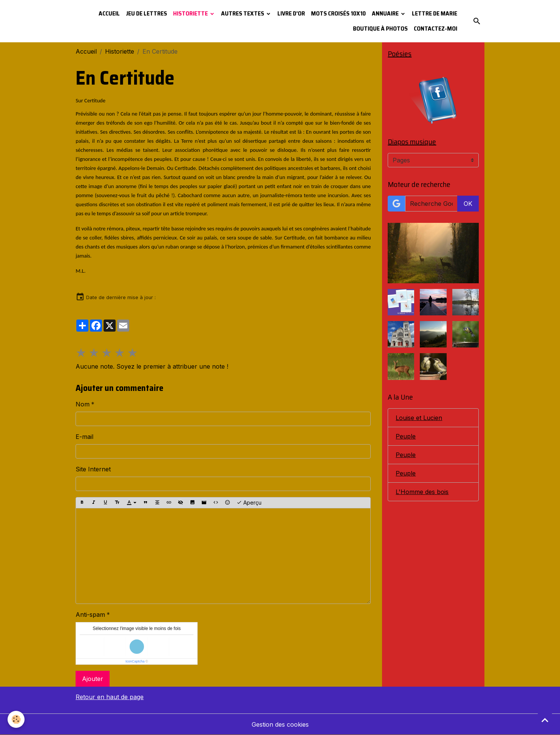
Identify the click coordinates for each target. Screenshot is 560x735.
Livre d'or (291, 13)
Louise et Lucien (419, 418)
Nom (83, 404)
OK (468, 204)
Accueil (109, 13)
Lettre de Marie (435, 13)
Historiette (191, 13)
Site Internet (93, 469)
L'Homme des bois (422, 492)
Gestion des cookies (280, 724)
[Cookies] (16, 719)
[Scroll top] (545, 720)
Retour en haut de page (110, 697)
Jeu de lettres (146, 13)
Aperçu (249, 503)
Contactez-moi (435, 29)
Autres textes (243, 13)
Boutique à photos (380, 29)
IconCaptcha (135, 661)
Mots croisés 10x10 (338, 13)
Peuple (406, 436)
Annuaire (386, 13)
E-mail (84, 437)
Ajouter (93, 679)
